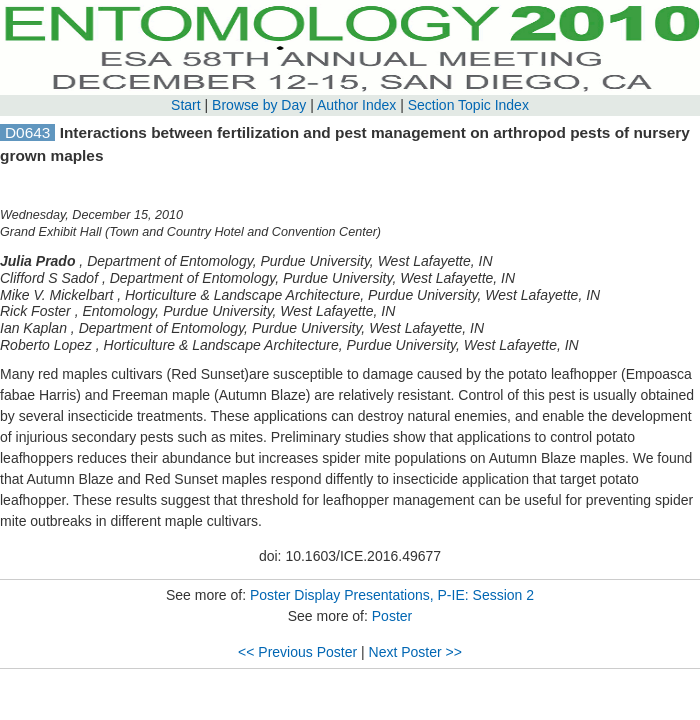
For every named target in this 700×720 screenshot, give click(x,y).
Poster (392, 616)
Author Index (356, 105)
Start (186, 105)
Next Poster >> (415, 652)
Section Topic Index (468, 105)
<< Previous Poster (297, 652)
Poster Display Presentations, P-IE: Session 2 (392, 595)
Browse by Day (259, 105)
